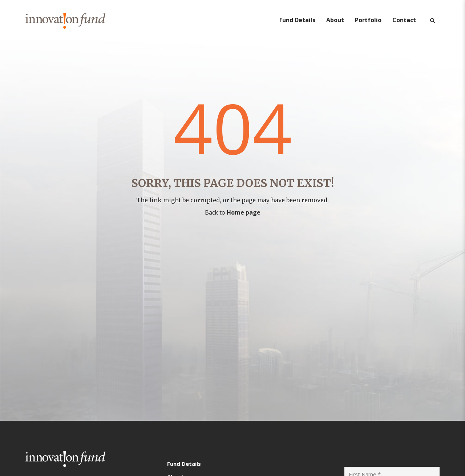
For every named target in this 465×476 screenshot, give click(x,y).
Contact (404, 20)
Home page (244, 212)
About (335, 20)
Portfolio (368, 20)
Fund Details (297, 20)
